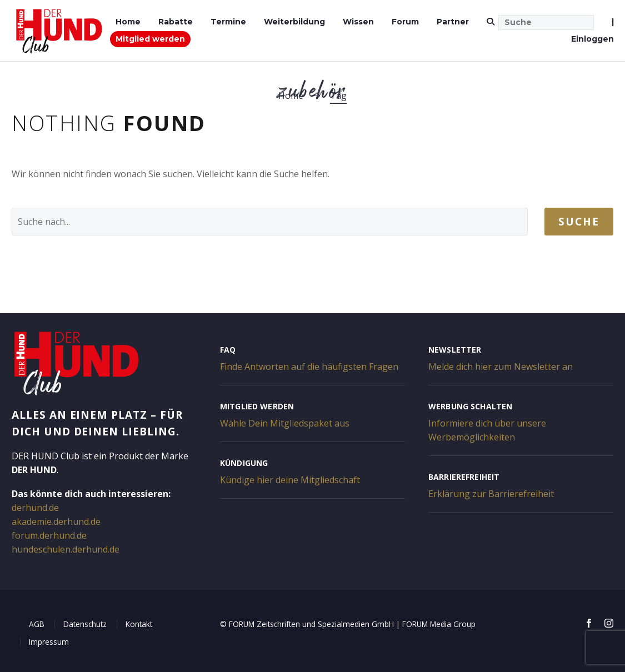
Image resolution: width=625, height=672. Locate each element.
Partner (453, 22)
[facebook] (589, 623)
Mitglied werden (150, 39)
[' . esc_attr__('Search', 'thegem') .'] (270, 222)
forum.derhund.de (49, 535)
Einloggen (592, 39)
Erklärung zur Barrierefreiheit (491, 494)
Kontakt (139, 624)
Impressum (49, 642)
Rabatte (176, 22)
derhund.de (35, 508)
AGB (37, 624)
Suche (579, 222)
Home (128, 22)
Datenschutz (85, 624)
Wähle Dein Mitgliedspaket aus (285, 423)
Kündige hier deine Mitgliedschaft (290, 480)
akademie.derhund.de (56, 521)
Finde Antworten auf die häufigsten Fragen (309, 367)
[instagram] (609, 623)
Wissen (358, 22)
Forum (405, 22)
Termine (228, 22)
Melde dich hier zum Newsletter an (501, 367)
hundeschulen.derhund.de (66, 549)
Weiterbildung (294, 22)
